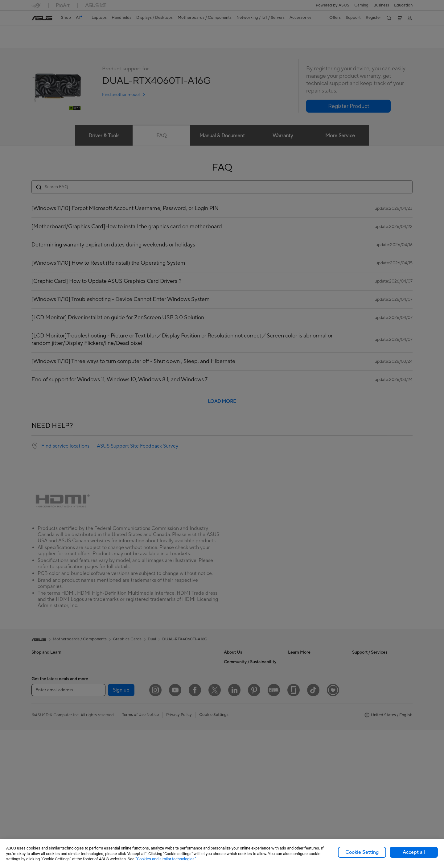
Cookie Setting (362, 852)
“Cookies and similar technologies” (166, 859)
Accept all (414, 852)
